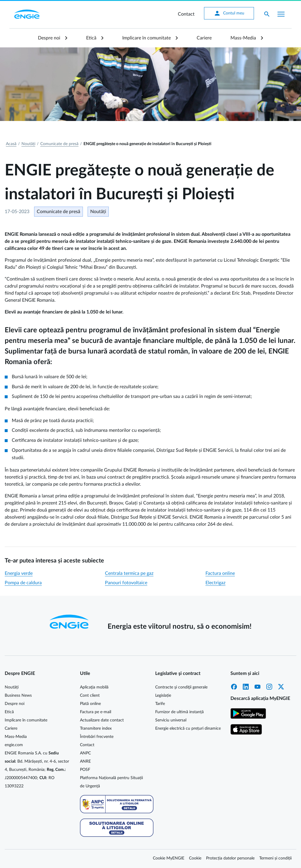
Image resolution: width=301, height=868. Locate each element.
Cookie (195, 858)
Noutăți (28, 144)
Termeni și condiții (275, 858)
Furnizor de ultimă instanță (179, 712)
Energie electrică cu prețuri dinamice (188, 728)
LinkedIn (246, 687)
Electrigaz (215, 583)
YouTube (257, 687)
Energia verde (19, 573)
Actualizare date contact (102, 720)
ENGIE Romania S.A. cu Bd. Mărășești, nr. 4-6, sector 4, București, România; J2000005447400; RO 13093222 (37, 770)
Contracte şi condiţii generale (181, 687)
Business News (18, 696)
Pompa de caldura (23, 583)
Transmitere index (96, 728)
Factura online (220, 573)
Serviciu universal (171, 720)
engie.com (14, 745)
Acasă (11, 144)
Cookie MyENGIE (169, 858)
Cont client (90, 696)
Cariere (204, 38)
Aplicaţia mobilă (94, 687)
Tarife (160, 704)
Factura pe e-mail (96, 712)
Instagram (269, 687)
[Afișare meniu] (281, 14)
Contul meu (229, 13)
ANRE (85, 761)
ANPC (85, 753)
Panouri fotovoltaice (126, 583)
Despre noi (49, 38)
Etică (91, 38)
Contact (186, 14)
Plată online (90, 704)
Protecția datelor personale (230, 858)
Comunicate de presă (59, 144)
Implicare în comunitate (147, 38)
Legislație (163, 696)
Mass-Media (243, 38)
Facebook (234, 687)
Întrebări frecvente (97, 737)
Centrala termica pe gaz (129, 573)
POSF (85, 770)
